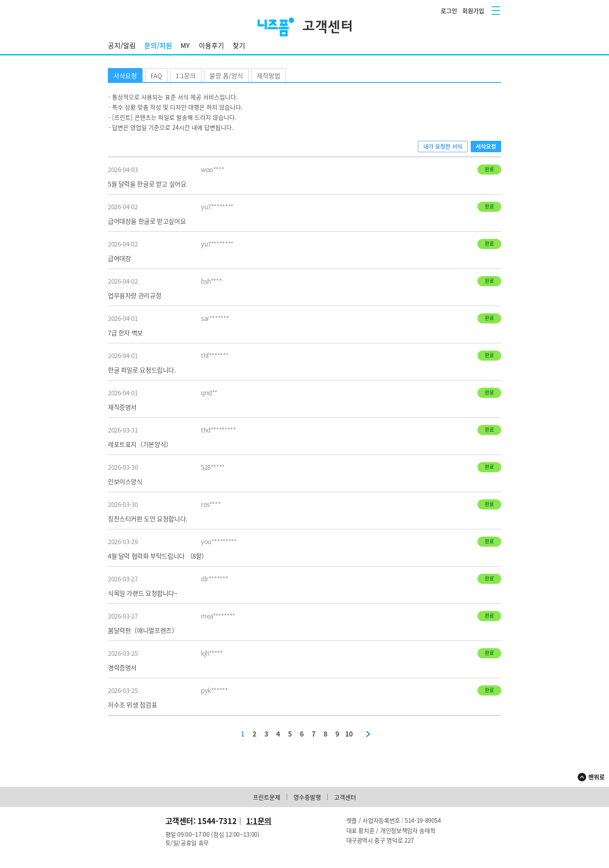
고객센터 (345, 797)
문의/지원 (158, 45)
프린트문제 (267, 797)
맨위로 (597, 777)
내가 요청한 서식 (443, 146)
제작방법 (269, 76)
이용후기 (211, 45)
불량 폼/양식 (226, 76)
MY (185, 45)
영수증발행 (307, 797)
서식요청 (125, 76)
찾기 (239, 45)
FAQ (156, 76)
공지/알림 (122, 45)
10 (349, 734)
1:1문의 (186, 76)
